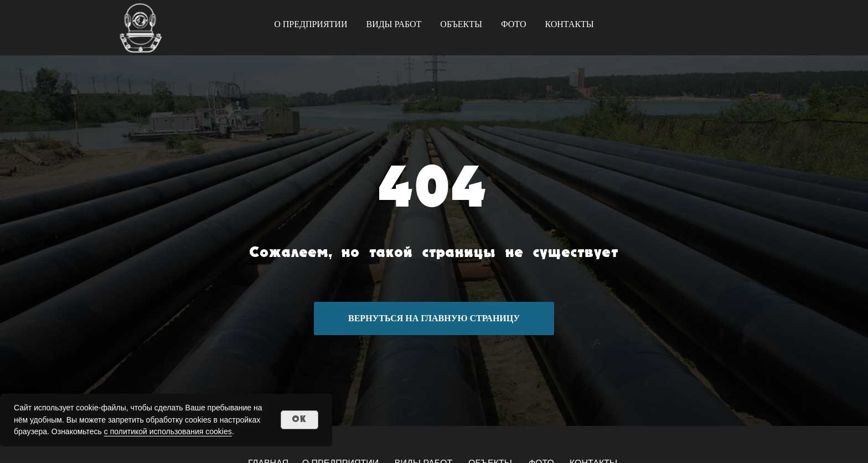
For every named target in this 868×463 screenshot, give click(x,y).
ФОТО (514, 24)
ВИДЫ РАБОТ (394, 24)
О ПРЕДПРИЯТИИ (311, 24)
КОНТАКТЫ (569, 24)
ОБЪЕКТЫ (461, 24)
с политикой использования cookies (168, 431)
